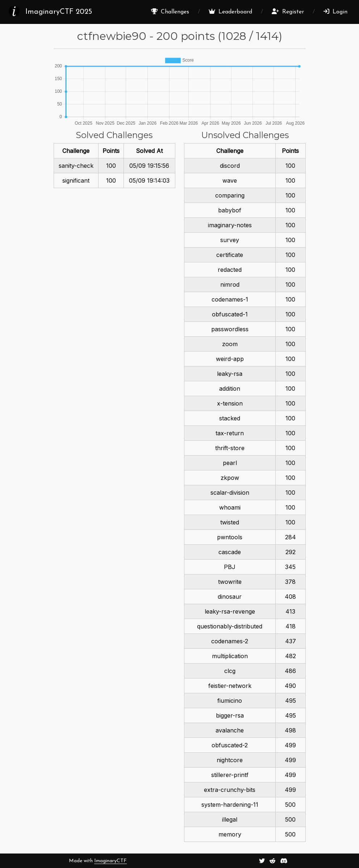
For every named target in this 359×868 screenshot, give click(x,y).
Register (288, 12)
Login (335, 12)
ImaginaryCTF (110, 861)
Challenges (170, 12)
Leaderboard (230, 12)
